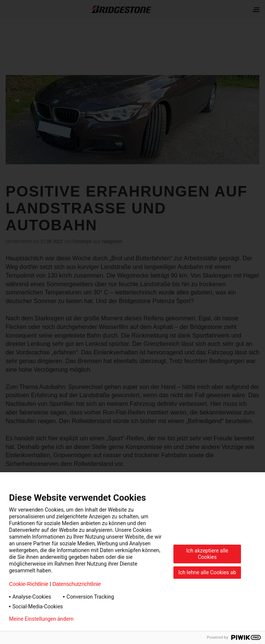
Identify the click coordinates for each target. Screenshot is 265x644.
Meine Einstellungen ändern (41, 619)
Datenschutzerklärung (111, 619)
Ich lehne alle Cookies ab (207, 572)
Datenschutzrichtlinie (76, 584)
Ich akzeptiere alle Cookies (207, 554)
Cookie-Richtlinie (29, 584)
